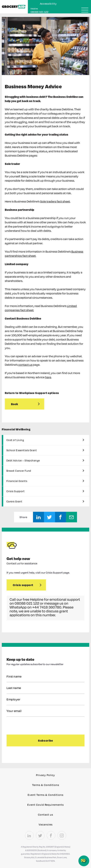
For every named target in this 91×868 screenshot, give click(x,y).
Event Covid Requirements (45, 805)
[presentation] (28, 725)
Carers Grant (14, 501)
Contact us (45, 815)
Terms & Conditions (46, 785)
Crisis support (23, 585)
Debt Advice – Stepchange (23, 460)
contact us (25, 365)
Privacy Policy (45, 775)
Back (15, 404)
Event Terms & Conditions (45, 795)
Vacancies (46, 824)
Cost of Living (15, 440)
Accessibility (48, 4)
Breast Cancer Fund (19, 471)
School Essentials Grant (22, 450)
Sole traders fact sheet (55, 201)
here (48, 377)
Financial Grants (17, 481)
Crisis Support (15, 491)
